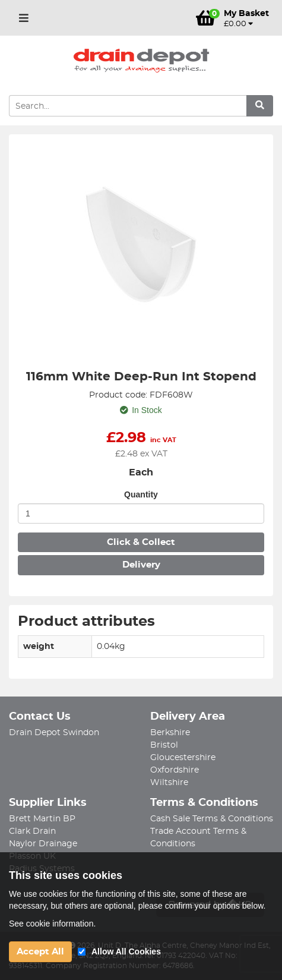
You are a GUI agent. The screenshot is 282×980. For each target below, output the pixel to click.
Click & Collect (141, 542)
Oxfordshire (175, 770)
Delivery (141, 565)
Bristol (164, 745)
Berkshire (170, 733)
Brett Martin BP (42, 819)
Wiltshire (169, 783)
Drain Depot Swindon (54, 733)
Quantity (141, 494)
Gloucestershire (183, 758)
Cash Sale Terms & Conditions (212, 819)
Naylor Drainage (43, 844)
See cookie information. (52, 924)
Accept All (40, 952)
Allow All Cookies (126, 951)
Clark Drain (32, 831)
